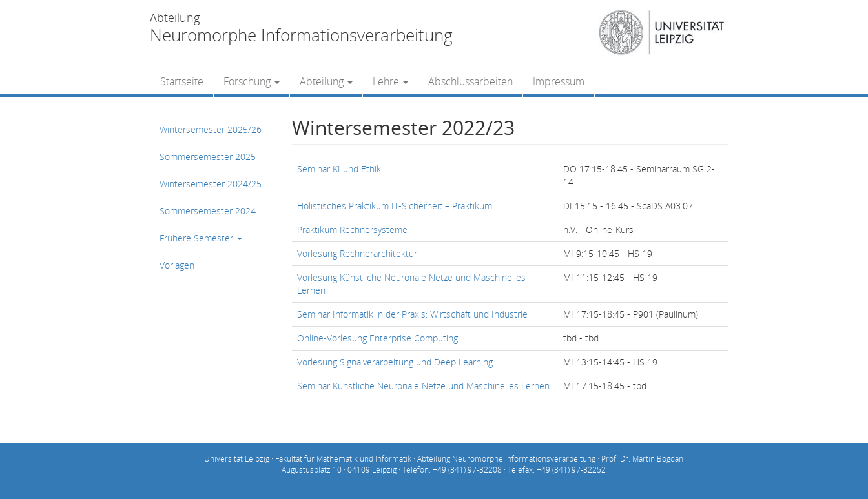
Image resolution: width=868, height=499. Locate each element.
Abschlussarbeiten (470, 81)
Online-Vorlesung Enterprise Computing (377, 338)
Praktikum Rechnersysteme (352, 229)
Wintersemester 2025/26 (211, 129)
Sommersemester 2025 (208, 157)
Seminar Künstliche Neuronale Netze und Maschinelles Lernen (423, 386)
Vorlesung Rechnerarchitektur (357, 253)
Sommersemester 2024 (208, 211)
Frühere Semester (201, 238)
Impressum (559, 81)
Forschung (252, 81)
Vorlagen (177, 265)
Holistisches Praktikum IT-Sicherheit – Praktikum (395, 206)
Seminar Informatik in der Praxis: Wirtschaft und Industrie (412, 314)
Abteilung (326, 81)
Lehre (390, 81)
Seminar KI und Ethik (339, 169)
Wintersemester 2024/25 (211, 184)
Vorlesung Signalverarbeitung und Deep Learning (395, 362)
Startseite (182, 81)
